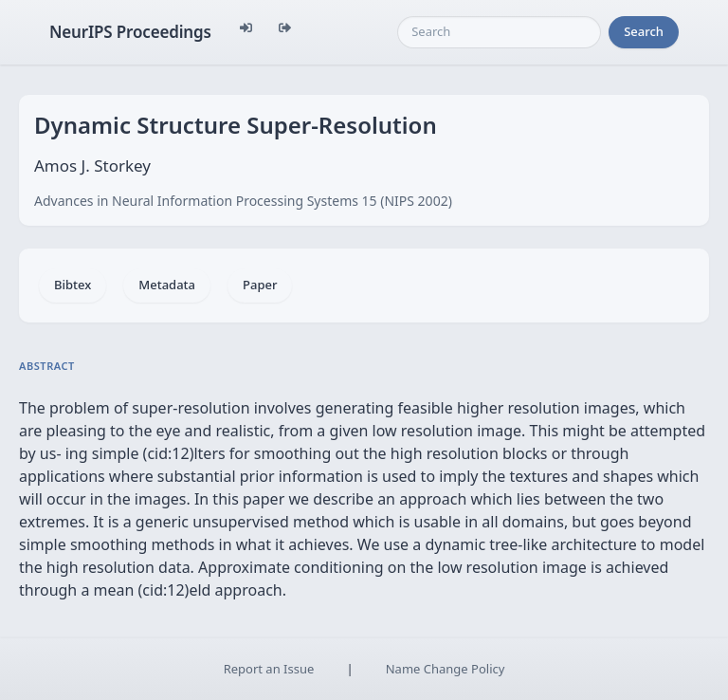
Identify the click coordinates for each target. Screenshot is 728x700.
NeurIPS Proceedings (130, 32)
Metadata (167, 285)
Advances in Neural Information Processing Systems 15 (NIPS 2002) (243, 201)
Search (644, 31)
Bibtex (73, 285)
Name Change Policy (446, 669)
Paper (260, 285)
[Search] (499, 32)
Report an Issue (269, 669)
